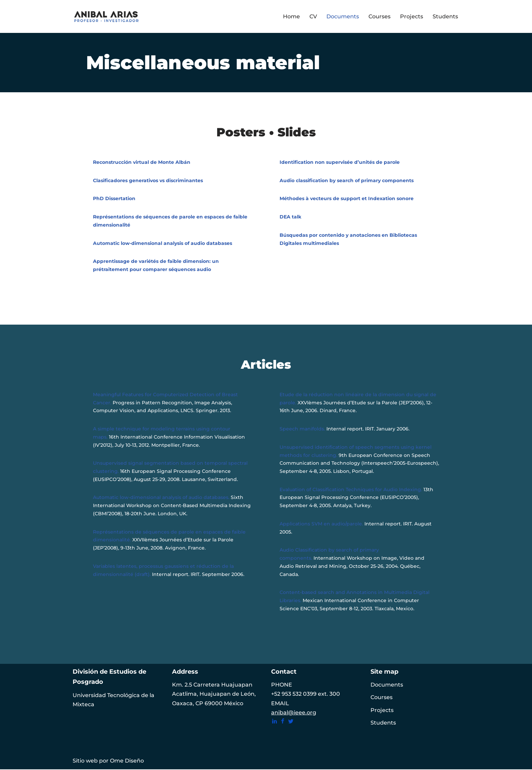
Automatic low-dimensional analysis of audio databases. (161, 498)
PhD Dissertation (114, 199)
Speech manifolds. (302, 429)
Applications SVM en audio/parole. (321, 524)
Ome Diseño (127, 761)
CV (313, 16)
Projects (412, 16)
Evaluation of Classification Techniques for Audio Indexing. (351, 490)
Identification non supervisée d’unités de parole (340, 162)
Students (445, 16)
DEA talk (290, 217)
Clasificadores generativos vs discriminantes (148, 180)
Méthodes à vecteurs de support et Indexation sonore (347, 199)
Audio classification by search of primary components (347, 180)
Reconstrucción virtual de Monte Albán (142, 162)
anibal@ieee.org (294, 713)
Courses (379, 16)
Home (291, 16)
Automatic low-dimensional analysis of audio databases (163, 243)
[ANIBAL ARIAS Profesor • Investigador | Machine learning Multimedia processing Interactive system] (107, 16)
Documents (343, 16)
